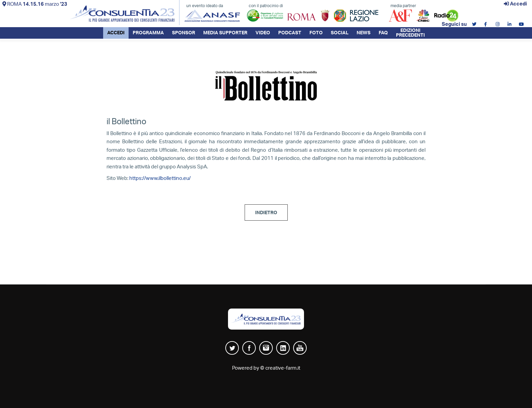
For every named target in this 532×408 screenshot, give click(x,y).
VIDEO (263, 33)
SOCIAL (340, 33)
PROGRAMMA (148, 33)
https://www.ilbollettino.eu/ (160, 178)
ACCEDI (116, 33)
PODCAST (290, 33)
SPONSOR (184, 33)
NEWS (364, 33)
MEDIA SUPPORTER (225, 33)
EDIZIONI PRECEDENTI (410, 33)
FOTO (316, 33)
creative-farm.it (283, 368)
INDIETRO (266, 213)
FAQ (383, 33)
